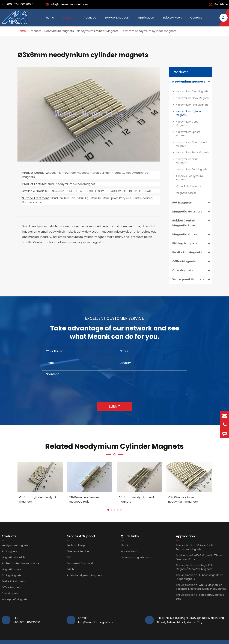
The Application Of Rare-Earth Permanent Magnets (194, 547)
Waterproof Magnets (192, 280)
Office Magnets (192, 262)
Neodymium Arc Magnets (192, 169)
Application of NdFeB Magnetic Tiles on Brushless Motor (200, 557)
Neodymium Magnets (59, 31)
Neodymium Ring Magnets (189, 105)
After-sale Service (78, 551)
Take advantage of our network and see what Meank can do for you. (115, 332)
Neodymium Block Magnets (190, 98)
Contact (196, 21)
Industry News (172, 21)
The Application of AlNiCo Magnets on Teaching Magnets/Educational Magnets (201, 587)
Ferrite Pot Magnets (192, 253)
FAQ (69, 557)
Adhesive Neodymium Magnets (187, 177)
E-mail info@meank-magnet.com (97, 620)
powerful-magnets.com (136, 557)
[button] (108, 510)
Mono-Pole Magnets (188, 186)
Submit (115, 407)
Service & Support (117, 21)
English (219, 4)
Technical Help (76, 545)
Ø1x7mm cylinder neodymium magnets (40, 499)
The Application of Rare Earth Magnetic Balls (200, 597)
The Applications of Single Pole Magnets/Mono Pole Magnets (195, 567)
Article (70, 569)
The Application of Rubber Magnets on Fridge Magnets (200, 577)
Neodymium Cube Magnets (185, 123)
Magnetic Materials (192, 212)
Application (146, 21)
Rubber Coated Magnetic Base (192, 223)
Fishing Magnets (192, 244)
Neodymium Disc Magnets (189, 91)
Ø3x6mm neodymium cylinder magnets (149, 31)
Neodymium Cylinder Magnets (98, 31)
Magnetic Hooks (192, 235)
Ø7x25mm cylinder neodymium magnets (183, 499)
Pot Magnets (192, 203)
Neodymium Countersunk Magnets (189, 143)
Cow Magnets (192, 271)
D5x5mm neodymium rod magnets (136, 499)
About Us (90, 21)
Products (69, 21)
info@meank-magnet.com (69, 4)
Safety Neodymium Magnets (84, 575)
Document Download (80, 563)
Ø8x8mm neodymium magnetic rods (84, 499)
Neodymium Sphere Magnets (185, 133)
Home (50, 21)
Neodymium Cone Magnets (185, 160)
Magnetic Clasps (186, 193)
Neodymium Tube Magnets (190, 152)
